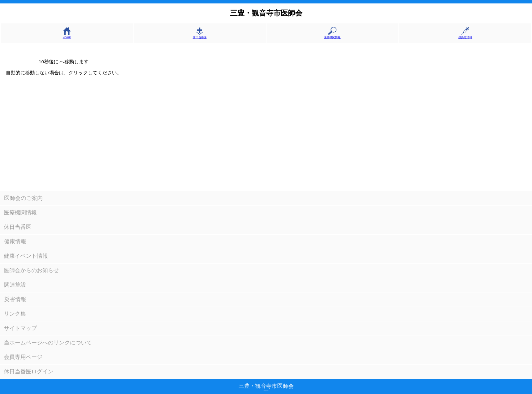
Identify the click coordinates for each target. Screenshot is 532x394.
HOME (67, 36)
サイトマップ (20, 328)
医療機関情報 (332, 36)
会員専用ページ (23, 357)
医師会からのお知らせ (31, 270)
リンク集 (15, 314)
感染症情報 (465, 36)
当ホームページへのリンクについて (48, 343)
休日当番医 (200, 36)
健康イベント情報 (26, 256)
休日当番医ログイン (29, 371)
